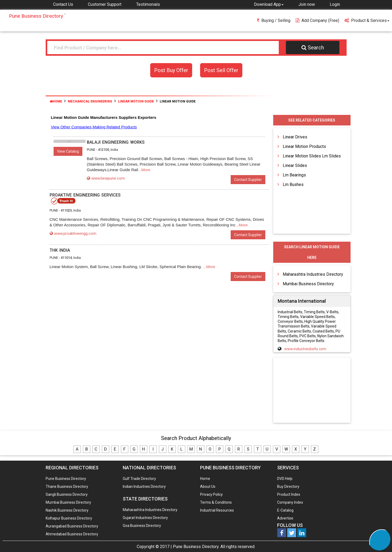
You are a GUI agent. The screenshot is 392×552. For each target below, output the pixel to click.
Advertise (285, 518)
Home (56, 101)
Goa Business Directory (142, 526)
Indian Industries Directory (144, 486)
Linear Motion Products (304, 146)
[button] (269, 4)
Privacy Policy (211, 494)
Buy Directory (288, 486)
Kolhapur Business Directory (69, 518)
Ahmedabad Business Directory (72, 534)
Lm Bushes (293, 184)
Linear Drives (295, 137)
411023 (66, 210)
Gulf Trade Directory (139, 479)
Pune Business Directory (66, 479)
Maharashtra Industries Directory (313, 274)
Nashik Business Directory (67, 510)
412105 (103, 150)
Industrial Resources (217, 510)
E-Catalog (285, 510)
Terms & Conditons (216, 502)
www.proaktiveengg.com (73, 233)
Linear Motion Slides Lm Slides (312, 156)
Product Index (289, 494)
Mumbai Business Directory (308, 284)
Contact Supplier (248, 180)
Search (313, 48)
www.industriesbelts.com (305, 349)
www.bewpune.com (106, 178)
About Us (208, 486)
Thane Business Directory (67, 486)
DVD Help (285, 479)
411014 (66, 258)
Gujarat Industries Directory (145, 518)
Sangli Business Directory (67, 494)
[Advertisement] (312, 391)
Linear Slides (295, 165)
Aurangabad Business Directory (72, 526)
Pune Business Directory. (196, 547)
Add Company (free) (317, 20)
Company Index (290, 502)
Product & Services (367, 20)
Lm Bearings (294, 175)
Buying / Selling (274, 20)
